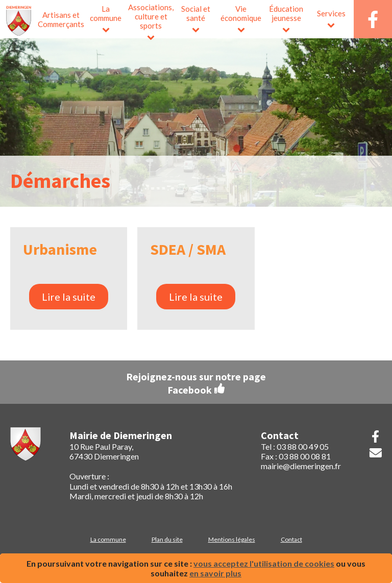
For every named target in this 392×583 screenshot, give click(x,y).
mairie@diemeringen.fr (301, 466)
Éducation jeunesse (286, 13)
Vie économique (241, 13)
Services (331, 13)
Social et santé (196, 13)
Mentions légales (232, 539)
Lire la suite (69, 297)
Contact (291, 539)
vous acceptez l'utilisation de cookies (264, 563)
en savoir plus (215, 573)
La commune (106, 13)
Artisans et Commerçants (61, 19)
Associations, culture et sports (151, 16)
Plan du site (167, 539)
